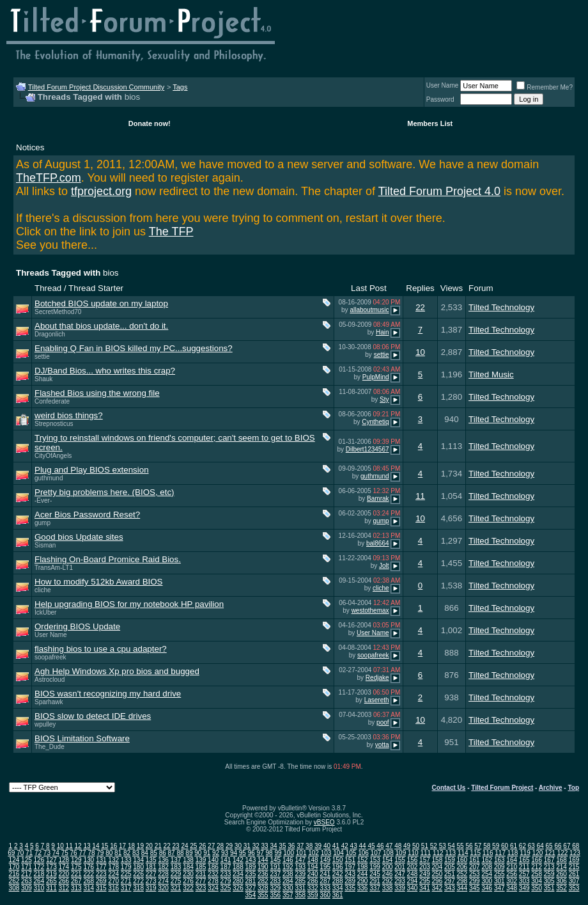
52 (434, 846)
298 (462, 881)
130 (89, 860)
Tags (180, 87)
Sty (384, 399)
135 (151, 860)
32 (256, 846)
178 (113, 867)
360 (325, 895)
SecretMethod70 (58, 312)
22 (420, 307)
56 (469, 846)
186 (213, 867)
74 (56, 853)
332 (313, 888)
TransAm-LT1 (54, 568)
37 (300, 846)
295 (425, 881)
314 (89, 888)
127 (51, 860)
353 (574, 888)
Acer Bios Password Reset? (87, 515)
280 (238, 881)
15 (104, 846)
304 (537, 881)
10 (420, 352)
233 (226, 874)
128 (64, 860)
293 (400, 881)
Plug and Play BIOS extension (92, 470)
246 (388, 874)
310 (39, 888)
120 (538, 853)
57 (478, 846)
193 (300, 867)
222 (89, 874)
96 (251, 853)
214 (561, 867)
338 (388, 888)
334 (338, 888)
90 (198, 853)
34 (273, 846)
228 (163, 874)
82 (127, 853)
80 (109, 853)
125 (27, 860)
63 (531, 846)
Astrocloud (50, 680)
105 (351, 853)
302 (512, 881)
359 (313, 895)
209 (499, 867)
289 (350, 881)
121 (550, 853)
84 (145, 853)
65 (549, 846)
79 (100, 853)
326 (238, 888)
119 (525, 853)
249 (425, 874)
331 (300, 888)
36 (291, 846)
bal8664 (378, 543)
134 (138, 860)
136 (163, 860)
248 (413, 874)
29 (229, 846)
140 (213, 860)
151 (350, 860)
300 (487, 881)
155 (400, 860)
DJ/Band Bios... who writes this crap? (105, 371)
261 (574, 874)
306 (561, 881)
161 (475, 860)
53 (443, 846)
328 (263, 888)
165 (524, 860)
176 (89, 867)
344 (462, 888)
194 (313, 867)
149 (325, 860)
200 (388, 867)
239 (300, 874)
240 (313, 874)
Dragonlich (50, 334)
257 (524, 874)
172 (39, 867)
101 (301, 853)
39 (318, 846)
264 (39, 881)
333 (325, 888)
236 (263, 874)
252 (462, 874)
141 (226, 860)
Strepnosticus (54, 424)
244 (363, 874)
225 (126, 874)
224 (113, 874)
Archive (551, 788)
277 (201, 881)
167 (549, 860)
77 (82, 853)
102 (313, 853)
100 (289, 853)
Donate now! (150, 123)
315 (101, 888)
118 (513, 853)
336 (363, 888)
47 (389, 846)
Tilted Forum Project (502, 788)
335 (350, 888)
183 (176, 867)
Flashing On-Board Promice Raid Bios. (108, 559)
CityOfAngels (53, 456)
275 (176, 881)
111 (425, 853)
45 (371, 846)
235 (251, 874)
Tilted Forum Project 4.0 (439, 191)
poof (383, 722)
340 (413, 888)
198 (363, 867)
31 (247, 846)
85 (154, 853)
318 (138, 888)
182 (163, 867)
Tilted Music (491, 374)
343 (450, 888)
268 (89, 881)
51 (425, 846)
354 (251, 895)
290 (363, 881)
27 (211, 846)
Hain (383, 332)
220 (64, 874)
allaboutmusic (369, 310)
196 (338, 867)
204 (437, 867)
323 (201, 888)
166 (537, 860)
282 (263, 881)
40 (327, 846)
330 (288, 888)
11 (420, 496)
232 (213, 874)
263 (27, 881)
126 (39, 860)
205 (450, 867)
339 (400, 888)
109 (401, 853)
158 (437, 860)
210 (512, 867)
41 (336, 846)
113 (450, 853)
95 (243, 853)
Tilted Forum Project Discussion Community (97, 87)
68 (576, 846)
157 (425, 860)
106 (363, 853)
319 (151, 888)
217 (27, 874)
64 (540, 846)
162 (487, 860)
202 (413, 867)
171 (27, 867)
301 (499, 881)
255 (499, 874)
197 (350, 867)
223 (101, 874)
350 (537, 888)
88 (180, 853)
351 (549, 888)
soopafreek (50, 657)
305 (549, 881)
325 (226, 888)
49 (407, 846)
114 (463, 853)
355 (263, 895)
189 (251, 867)
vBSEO (324, 822)
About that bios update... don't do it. (101, 326)
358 (300, 895)
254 (487, 874)
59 (496, 846)
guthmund (49, 478)
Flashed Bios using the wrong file (97, 393)
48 (398, 846)
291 (375, 881)
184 (188, 867)
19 (140, 846)
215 (574, 867)
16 (113, 846)
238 (288, 874)
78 (91, 853)
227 (151, 874)
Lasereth (377, 700)
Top (573, 788)
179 (126, 867)
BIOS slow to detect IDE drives (93, 716)
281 (251, 881)
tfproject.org (101, 191)
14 (96, 846)
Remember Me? (545, 87)
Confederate (52, 401)
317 (126, 888)
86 (163, 853)
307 (574, 881)
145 (275, 860)
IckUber (45, 612)
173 (51, 867)
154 (388, 860)
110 (413, 853)
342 (437, 888)
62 (522, 846)
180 (138, 867)
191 (275, 867)
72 (38, 853)
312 (64, 888)
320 (163, 888)
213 (549, 867)
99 (278, 853)
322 (188, 888)
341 (425, 888)
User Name (443, 85)
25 (193, 846)
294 (413, 881)
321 (176, 888)
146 (288, 860)
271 (126, 881)
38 (309, 846)
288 (338, 881)
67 (567, 846)
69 (11, 853)
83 (136, 853)
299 (475, 881)
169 (574, 860)
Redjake (377, 678)
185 (201, 867)
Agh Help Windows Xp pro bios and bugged (117, 671)
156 (413, 860)
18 (131, 846)
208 (487, 867)
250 (437, 874)
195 (325, 867)
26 (202, 846)
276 (188, 881)
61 (514, 846)
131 (101, 860)
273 (151, 881)
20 (149, 846)
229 (176, 874)
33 (265, 846)
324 (213, 888)
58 (487, 846)
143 (251, 860)
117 (500, 853)
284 (288, 881)
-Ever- (43, 500)
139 (201, 860)
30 (238, 846)
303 (524, 881)
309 (27, 888)
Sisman (45, 545)
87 (172, 853)
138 (188, 860)
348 (512, 888)
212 (537, 867)
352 (561, 888)
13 (87, 846)
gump (43, 523)
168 (561, 860)
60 (505, 846)
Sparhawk (49, 702)
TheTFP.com (49, 178)
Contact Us (449, 788)
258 (537, 874)
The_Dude (50, 747)
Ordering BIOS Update (77, 626)
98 (269, 853)
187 (226, 867)
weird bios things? (69, 415)
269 (101, 881)
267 (76, 881)
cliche (43, 590)
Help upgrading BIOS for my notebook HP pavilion (129, 604)
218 (39, 874)
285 (300, 881)
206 (462, 867)
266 (64, 881)
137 (176, 860)
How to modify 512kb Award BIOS (99, 582)
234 (238, 874)
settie (42, 357)
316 (113, 888)
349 (524, 888)
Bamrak (378, 499)
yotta (382, 745)
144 (263, 860)
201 (400, 867)
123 (575, 853)
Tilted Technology (501, 307)
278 (213, 881)
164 (512, 860)
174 (64, 867)
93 (225, 853)
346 (487, 888)
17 (122, 846)
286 (313, 881)
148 (313, 860)
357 (288, 895)
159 (450, 860)
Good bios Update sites (79, 537)
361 (338, 895)
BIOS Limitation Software (82, 738)
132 (113, 860)
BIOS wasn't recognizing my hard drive (108, 694)
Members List (430, 123)
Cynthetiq (375, 422)
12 (78, 846)
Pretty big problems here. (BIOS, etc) (104, 492)
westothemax (370, 610)
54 (452, 846)
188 (238, 867)
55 (460, 846)
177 (101, 867)
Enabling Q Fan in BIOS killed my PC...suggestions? (134, 348)
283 (275, 881)
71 (29, 853)
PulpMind (376, 377)
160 (462, 860)
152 (363, 860)
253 (475, 874)
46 (380, 846)
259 (549, 874)
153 (375, 860)
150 (338, 860)
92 (216, 853)
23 (175, 846)
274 (163, 881)
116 (488, 853)
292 (388, 881)
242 (338, 874)
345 (475, 888)
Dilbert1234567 (367, 449)
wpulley (45, 724)
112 (438, 853)
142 (238, 860)
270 (113, 881)
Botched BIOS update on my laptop (101, 303)
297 (450, 881)
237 (275, 874)
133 (126, 860)
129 (76, 860)
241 (325, 874)
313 (76, 888)
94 (234, 853)
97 (260, 853)
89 (189, 853)
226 (138, 874)
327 (251, 888)
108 (388, 853)
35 (282, 846)
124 (14, 860)
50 (416, 846)
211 (524, 867)
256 (512, 874)
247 (400, 874)
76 (74, 853)
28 (220, 846)
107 (376, 853)
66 (558, 846)
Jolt (384, 566)
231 (201, 874)
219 (51, 874)
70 (20, 853)
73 (47, 853)
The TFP (171, 232)
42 (345, 846)
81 (118, 853)
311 (51, 888)
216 (14, 874)
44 (363, 846)
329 (275, 888)
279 (226, 881)
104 (338, 853)
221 (76, 874)
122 (563, 853)
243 (350, 874)
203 (425, 867)
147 (300, 860)
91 (207, 853)
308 (14, 888)
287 (325, 881)
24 (184, 846)
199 (375, 867)
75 (65, 853)
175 (76, 867)
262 (14, 881)
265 (51, 881)
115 (475, 853)
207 (475, 867)
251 (450, 874)
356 (275, 895)
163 (499, 860)
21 (158, 846)
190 (263, 867)
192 (288, 867)
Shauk (43, 379)
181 (151, 867)
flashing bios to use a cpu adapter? (101, 649)
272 (138, 881)
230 (188, 874)
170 (14, 867)
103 (326, 853)
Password (440, 99)
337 (375, 888)
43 (354, 846)
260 (561, 874)
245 (375, 874)
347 (499, 888)
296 (437, 881)
